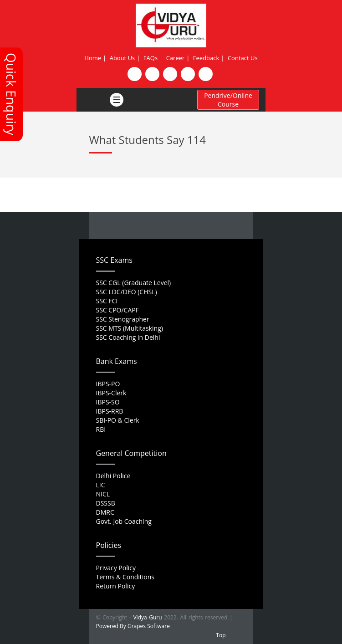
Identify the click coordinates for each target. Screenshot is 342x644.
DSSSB (106, 503)
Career (176, 58)
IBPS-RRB (110, 411)
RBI (101, 429)
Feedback (206, 58)
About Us (123, 58)
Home (93, 58)
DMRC (105, 512)
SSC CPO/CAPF (117, 310)
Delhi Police (113, 476)
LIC (101, 485)
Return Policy (116, 586)
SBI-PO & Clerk (118, 420)
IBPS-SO (108, 402)
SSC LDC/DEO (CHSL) (127, 292)
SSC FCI (107, 301)
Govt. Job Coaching (124, 521)
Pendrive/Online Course (228, 100)
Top (221, 635)
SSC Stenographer (123, 319)
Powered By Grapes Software (133, 626)
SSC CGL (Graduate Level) (134, 283)
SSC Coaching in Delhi (128, 337)
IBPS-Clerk (111, 393)
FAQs (151, 58)
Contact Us (243, 58)
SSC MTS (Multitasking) (130, 328)
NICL (103, 494)
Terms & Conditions (125, 577)
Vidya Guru (147, 617)
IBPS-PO (108, 384)
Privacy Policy (116, 568)
